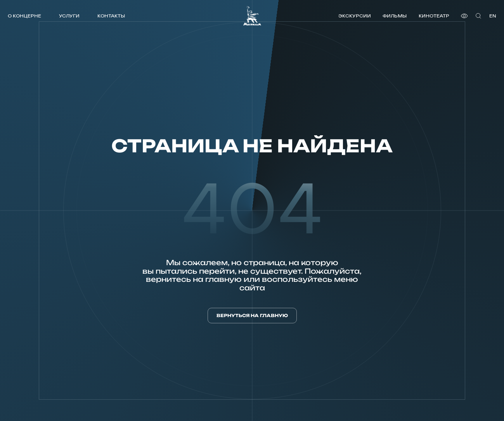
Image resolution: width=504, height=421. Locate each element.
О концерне (24, 16)
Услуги (69, 16)
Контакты (111, 16)
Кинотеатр (434, 16)
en (493, 16)
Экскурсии (355, 16)
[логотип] (252, 16)
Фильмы (395, 16)
